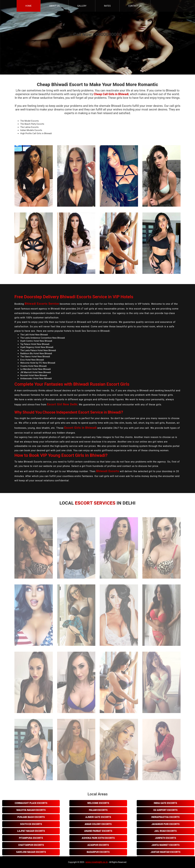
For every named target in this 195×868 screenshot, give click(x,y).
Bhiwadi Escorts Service (42, 304)
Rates (107, 6)
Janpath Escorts (165, 838)
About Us (54, 6)
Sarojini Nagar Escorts (31, 852)
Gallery (82, 6)
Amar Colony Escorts (98, 824)
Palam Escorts (98, 810)
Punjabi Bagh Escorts (31, 817)
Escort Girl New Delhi (62, 404)
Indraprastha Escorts (165, 817)
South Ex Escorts (31, 824)
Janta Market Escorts (165, 845)
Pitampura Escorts (31, 838)
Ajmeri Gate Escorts (98, 817)
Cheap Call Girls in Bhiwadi (111, 94)
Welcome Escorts (98, 803)
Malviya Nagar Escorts (31, 810)
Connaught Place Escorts (31, 803)
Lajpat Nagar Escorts (31, 831)
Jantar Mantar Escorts (165, 852)
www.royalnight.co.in (97, 862)
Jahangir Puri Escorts (165, 824)
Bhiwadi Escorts (108, 471)
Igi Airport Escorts (165, 810)
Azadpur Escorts (98, 845)
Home (28, 6)
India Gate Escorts (165, 803)
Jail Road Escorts (165, 831)
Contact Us (135, 6)
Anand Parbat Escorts (98, 831)
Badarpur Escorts (98, 852)
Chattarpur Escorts (31, 845)
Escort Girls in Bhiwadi (80, 428)
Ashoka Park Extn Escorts (98, 838)
